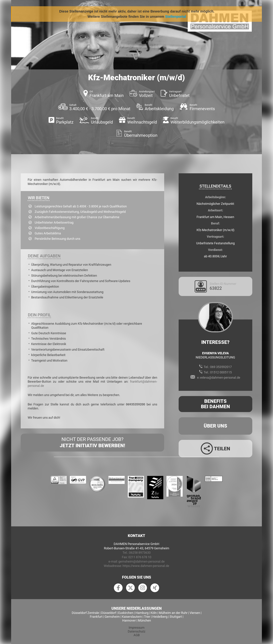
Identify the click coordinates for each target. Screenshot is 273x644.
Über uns (215, 426)
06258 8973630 (140, 553)
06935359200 (135, 404)
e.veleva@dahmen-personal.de (219, 378)
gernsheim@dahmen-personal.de (142, 561)
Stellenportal (176, 17)
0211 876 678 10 (140, 557)
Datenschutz (137, 631)
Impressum (137, 628)
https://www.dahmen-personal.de (146, 566)
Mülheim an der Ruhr (173, 613)
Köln (154, 613)
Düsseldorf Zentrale (85, 613)
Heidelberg (160, 617)
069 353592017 (221, 367)
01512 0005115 (221, 372)
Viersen (195, 613)
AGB (137, 635)
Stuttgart (176, 617)
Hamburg (142, 613)
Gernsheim (112, 617)
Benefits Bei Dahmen (215, 404)
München (144, 620)
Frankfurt (96, 617)
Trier (147, 617)
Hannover (129, 620)
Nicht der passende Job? (92, 443)
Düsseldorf (109, 613)
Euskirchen (126, 613)
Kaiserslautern (132, 617)
